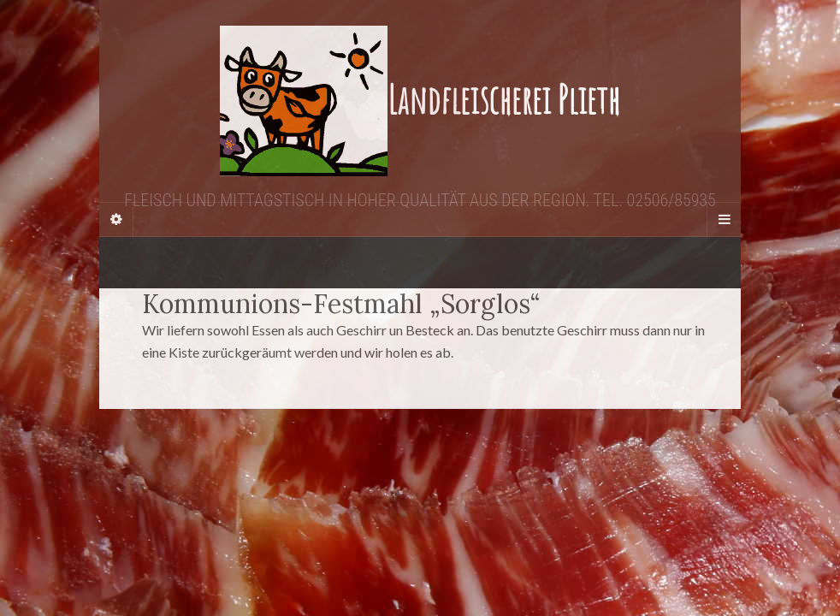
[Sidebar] (116, 219)
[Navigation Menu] (724, 219)
